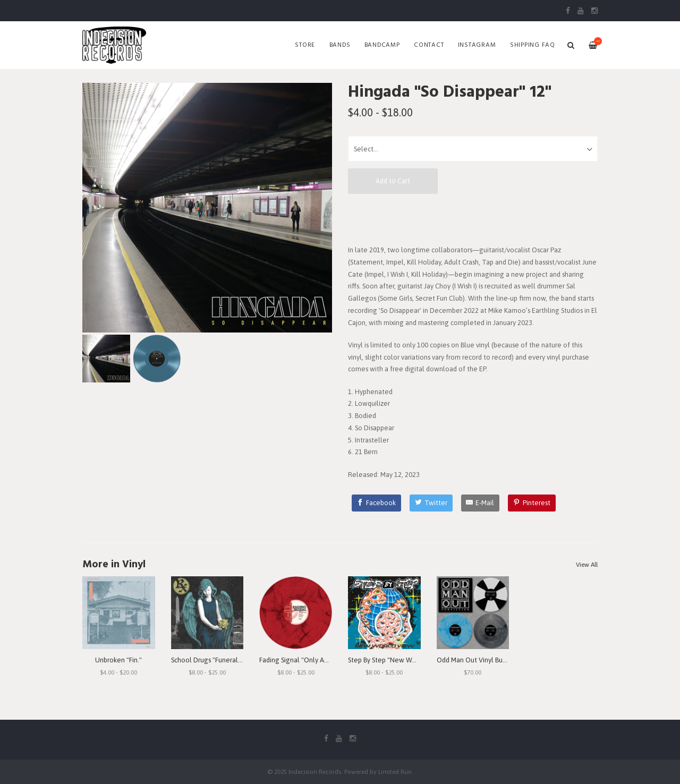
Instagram (477, 45)
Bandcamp (382, 45)
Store (305, 45)
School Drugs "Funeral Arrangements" (228, 660)
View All (587, 565)
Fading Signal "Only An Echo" (303, 660)
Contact (429, 45)
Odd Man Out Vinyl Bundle (477, 660)
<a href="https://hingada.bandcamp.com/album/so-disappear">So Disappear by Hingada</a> (473, 219)
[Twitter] (431, 503)
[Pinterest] (532, 503)
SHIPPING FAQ (533, 45)
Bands (340, 45)
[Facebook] (377, 503)
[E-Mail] (481, 503)
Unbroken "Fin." (118, 660)
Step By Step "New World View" (396, 660)
